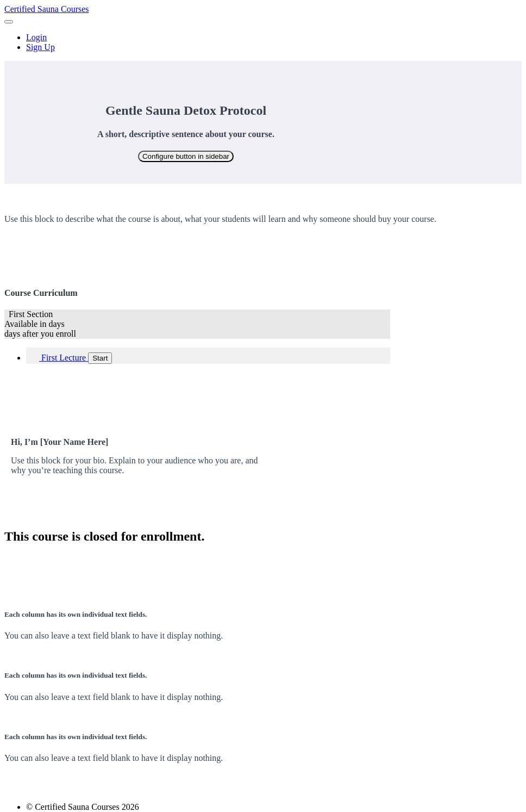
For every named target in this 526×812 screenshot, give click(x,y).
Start (100, 358)
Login (36, 37)
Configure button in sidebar (186, 156)
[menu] (263, 42)
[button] (9, 22)
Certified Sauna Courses (47, 9)
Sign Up (40, 47)
